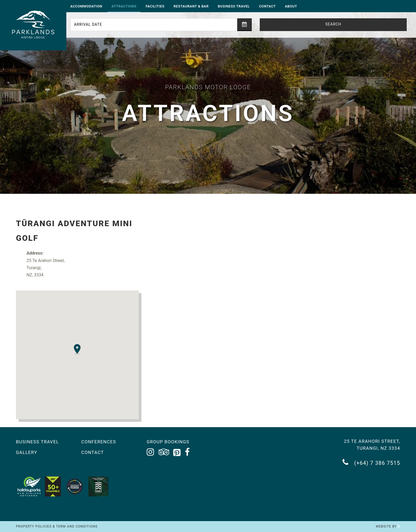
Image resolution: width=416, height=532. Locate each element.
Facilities (155, 6)
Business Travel (234, 6)
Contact (267, 6)
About (291, 6)
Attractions (124, 6)
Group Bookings (168, 442)
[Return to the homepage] (33, 25)
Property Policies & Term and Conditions (57, 526)
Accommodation (86, 6)
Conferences (99, 442)
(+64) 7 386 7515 (371, 462)
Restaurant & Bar (191, 6)
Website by (388, 526)
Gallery (27, 452)
